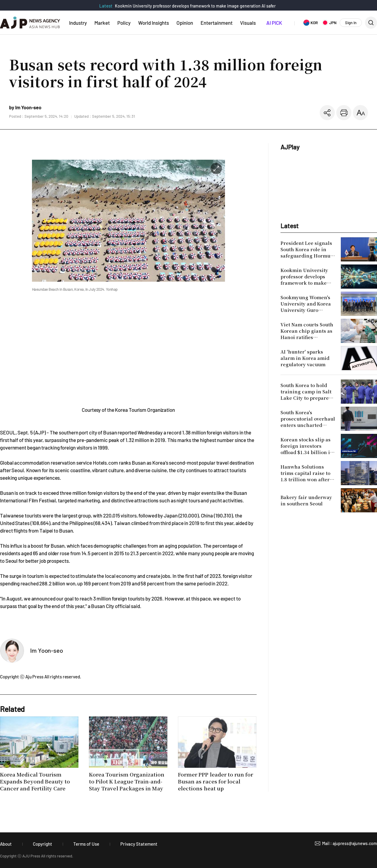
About (6, 844)
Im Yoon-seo (47, 650)
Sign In (351, 23)
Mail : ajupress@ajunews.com (350, 843)
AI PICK (274, 23)
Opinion (185, 23)
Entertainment (217, 23)
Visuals (248, 23)
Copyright (43, 844)
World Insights (154, 23)
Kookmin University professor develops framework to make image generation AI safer (195, 6)
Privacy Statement (139, 844)
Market (102, 23)
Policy (124, 23)
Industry (78, 23)
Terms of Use (86, 844)
